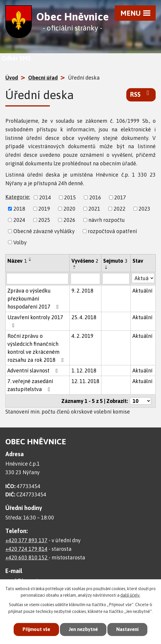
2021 (94, 209)
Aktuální (142, 291)
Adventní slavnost (34, 371)
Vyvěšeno (85, 261)
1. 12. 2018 (84, 371)
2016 (95, 197)
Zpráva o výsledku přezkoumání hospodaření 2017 (34, 299)
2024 (19, 220)
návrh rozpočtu (107, 220)
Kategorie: (18, 197)
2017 (120, 197)
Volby (20, 242)
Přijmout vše (34, 629)
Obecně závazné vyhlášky (44, 231)
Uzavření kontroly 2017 (35, 321)
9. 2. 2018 (82, 291)
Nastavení (129, 629)
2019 (44, 209)
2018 (19, 209)
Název (17, 261)
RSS (141, 94)
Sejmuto (115, 261)
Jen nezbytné (83, 629)
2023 (144, 209)
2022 (119, 209)
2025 (44, 220)
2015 (70, 197)
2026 (69, 220)
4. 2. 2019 (82, 336)
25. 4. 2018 (84, 317)
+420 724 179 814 (26, 549)
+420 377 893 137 (26, 540)
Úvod (12, 78)
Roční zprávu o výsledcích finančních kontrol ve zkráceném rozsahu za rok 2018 (37, 348)
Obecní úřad (43, 78)
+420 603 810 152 (27, 557)
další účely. (130, 595)
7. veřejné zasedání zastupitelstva (30, 385)
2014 (45, 197)
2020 (69, 209)
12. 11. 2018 (85, 381)
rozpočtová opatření (112, 231)
